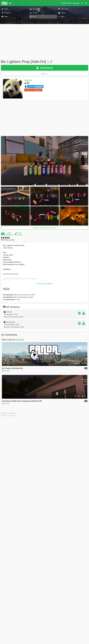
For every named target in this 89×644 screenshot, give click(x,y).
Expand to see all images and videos (45, 228)
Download (44, 68)
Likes (21, 235)
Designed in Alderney (9, 413)
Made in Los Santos (8, 416)
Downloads (9, 235)
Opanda (28, 80)
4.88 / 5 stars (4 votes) (8, 240)
